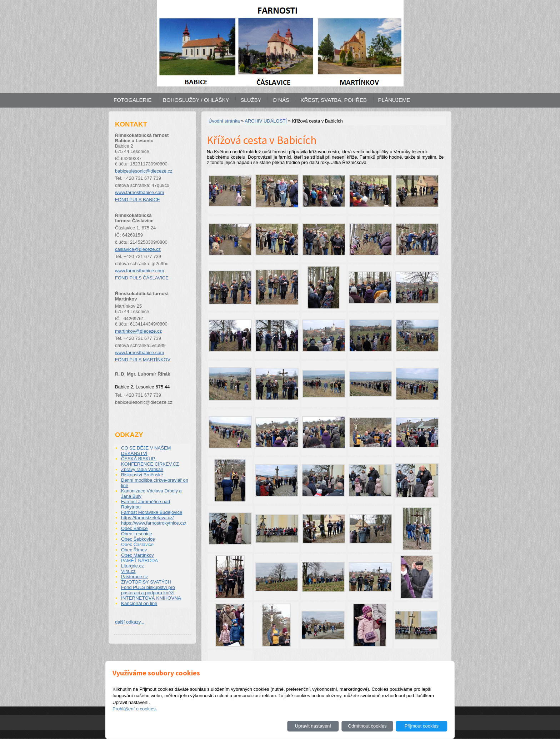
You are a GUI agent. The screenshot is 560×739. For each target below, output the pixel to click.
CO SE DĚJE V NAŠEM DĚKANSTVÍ (146, 451)
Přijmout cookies (422, 726)
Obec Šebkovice (138, 539)
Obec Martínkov (137, 555)
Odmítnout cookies (367, 726)
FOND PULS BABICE (137, 200)
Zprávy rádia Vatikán (142, 469)
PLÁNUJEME (394, 100)
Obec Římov (134, 550)
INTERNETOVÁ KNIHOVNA (151, 598)
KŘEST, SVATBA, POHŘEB (334, 100)
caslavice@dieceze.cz (138, 249)
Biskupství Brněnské (142, 475)
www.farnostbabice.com (139, 192)
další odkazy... (130, 622)
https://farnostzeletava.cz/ (147, 518)
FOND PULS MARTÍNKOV (143, 360)
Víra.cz (128, 571)
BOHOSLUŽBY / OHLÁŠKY (196, 100)
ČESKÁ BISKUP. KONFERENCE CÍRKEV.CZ (150, 461)
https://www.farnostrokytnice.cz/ (154, 523)
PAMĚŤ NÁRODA (139, 561)
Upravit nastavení (313, 726)
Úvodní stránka (224, 121)
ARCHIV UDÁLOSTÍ (266, 121)
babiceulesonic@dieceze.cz (144, 171)
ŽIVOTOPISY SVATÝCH (146, 582)
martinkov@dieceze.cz (138, 331)
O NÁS (281, 100)
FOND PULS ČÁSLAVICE (142, 278)
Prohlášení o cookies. (135, 709)
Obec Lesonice (137, 534)
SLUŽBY (251, 100)
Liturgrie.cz (132, 566)
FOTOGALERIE (132, 100)
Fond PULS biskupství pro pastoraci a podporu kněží (148, 590)
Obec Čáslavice (137, 544)
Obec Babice (134, 528)
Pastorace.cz (134, 577)
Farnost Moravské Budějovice (152, 512)
